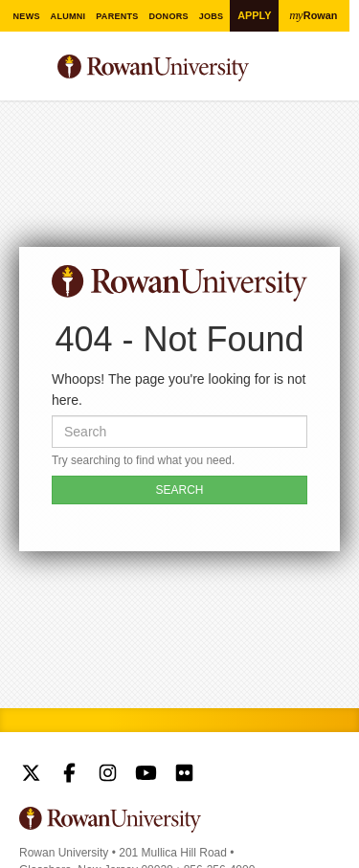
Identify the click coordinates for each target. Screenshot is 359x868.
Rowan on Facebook (69, 775)
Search (326, 76)
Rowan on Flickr (184, 775)
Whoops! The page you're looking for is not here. (179, 389)
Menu (34, 71)
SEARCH (179, 490)
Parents (117, 16)
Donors (168, 16)
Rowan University (170, 68)
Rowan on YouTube (146, 775)
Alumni (67, 16)
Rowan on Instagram (108, 775)
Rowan (314, 15)
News (26, 16)
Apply (254, 15)
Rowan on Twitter (31, 775)
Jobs (212, 16)
